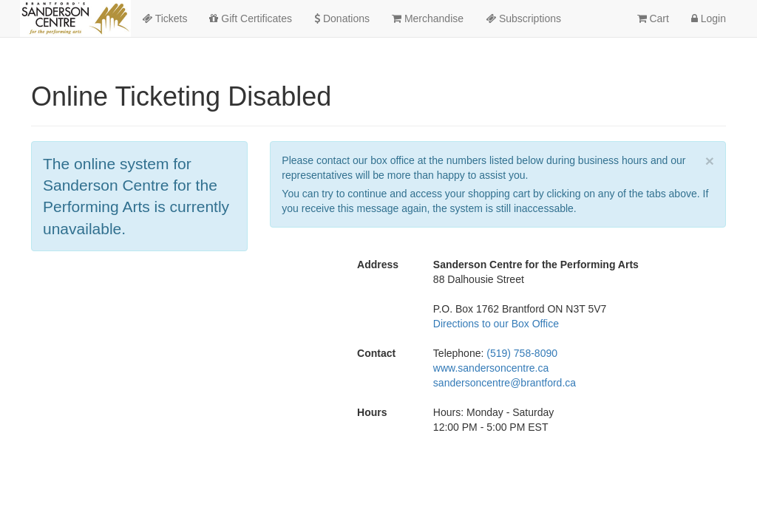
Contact (376, 353)
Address (378, 265)
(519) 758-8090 (522, 353)
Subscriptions (523, 18)
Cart (653, 18)
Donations (342, 18)
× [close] (710, 161)
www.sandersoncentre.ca (491, 368)
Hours (372, 412)
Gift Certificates (251, 18)
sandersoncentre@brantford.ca (505, 383)
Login (709, 18)
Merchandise (428, 18)
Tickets (164, 18)
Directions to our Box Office (496, 324)
